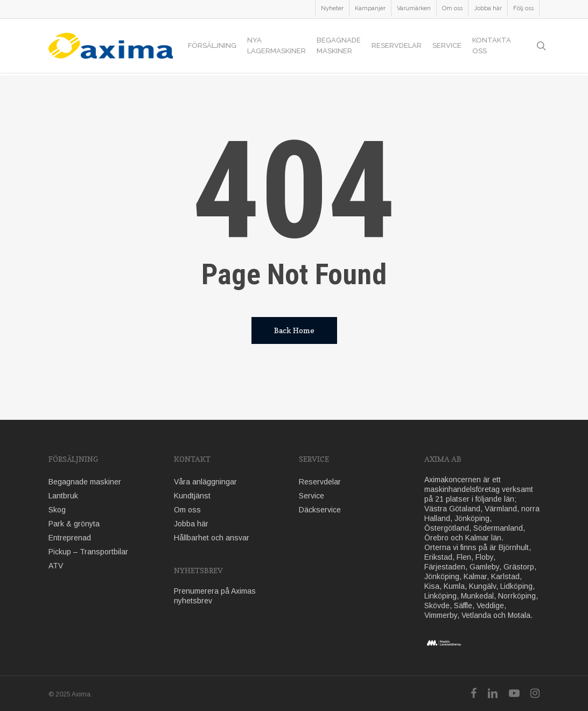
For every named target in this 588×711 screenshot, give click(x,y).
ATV (56, 566)
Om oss (187, 510)
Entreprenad (70, 538)
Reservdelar (320, 482)
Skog (57, 510)
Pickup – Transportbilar (88, 552)
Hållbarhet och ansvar (212, 538)
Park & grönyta (74, 524)
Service (311, 496)
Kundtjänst (192, 496)
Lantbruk (63, 496)
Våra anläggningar (205, 482)
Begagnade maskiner (85, 482)
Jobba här (191, 524)
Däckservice (320, 510)
